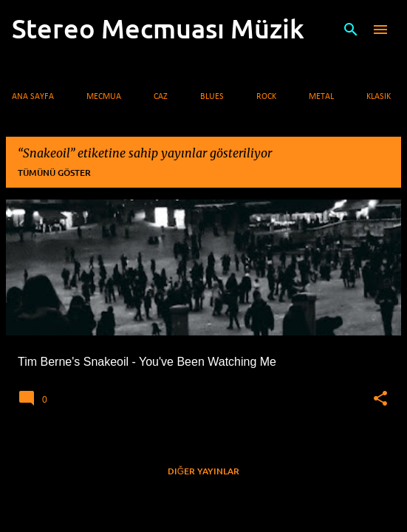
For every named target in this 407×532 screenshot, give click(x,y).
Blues (212, 97)
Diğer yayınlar (203, 471)
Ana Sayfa (33, 97)
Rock (266, 97)
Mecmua (104, 97)
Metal (321, 97)
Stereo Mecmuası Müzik (158, 28)
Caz (161, 97)
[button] (380, 399)
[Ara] (351, 30)
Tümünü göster (54, 173)
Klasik (379, 97)
